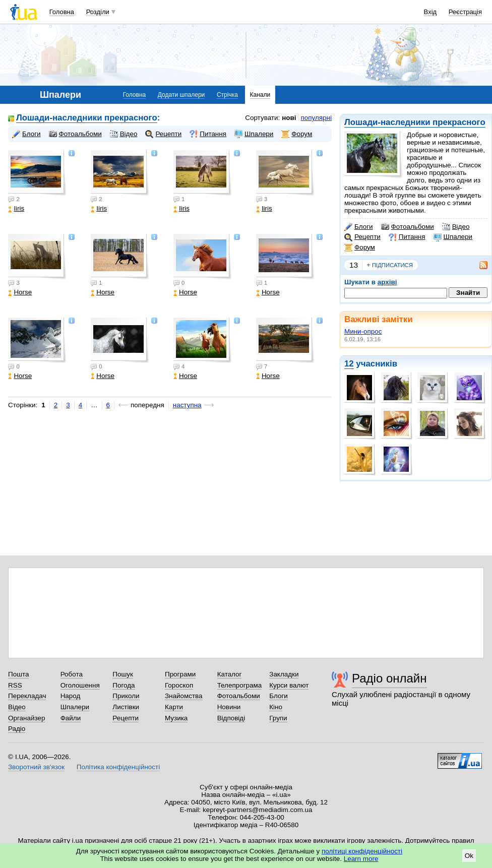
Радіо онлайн (389, 678)
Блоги (359, 227)
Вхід (430, 12)
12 (349, 364)
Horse (20, 292)
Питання (407, 237)
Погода (124, 685)
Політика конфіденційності (118, 767)
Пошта (18, 674)
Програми (180, 674)
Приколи (126, 696)
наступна (187, 405)
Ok (469, 856)
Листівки (126, 707)
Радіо (17, 729)
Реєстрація (465, 12)
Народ (71, 696)
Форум (360, 247)
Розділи (98, 12)
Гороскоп (179, 685)
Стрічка (227, 95)
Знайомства (184, 696)
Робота (72, 674)
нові (289, 118)
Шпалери (453, 237)
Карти (174, 707)
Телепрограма (240, 685)
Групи (278, 718)
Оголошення (80, 685)
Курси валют (289, 685)
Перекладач (27, 696)
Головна (62, 12)
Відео (456, 227)
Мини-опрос (363, 331)
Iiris (16, 208)
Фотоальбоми (408, 227)
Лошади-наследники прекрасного (415, 122)
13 (354, 265)
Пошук (123, 674)
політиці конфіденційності (362, 851)
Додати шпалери (181, 95)
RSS (15, 685)
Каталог (230, 674)
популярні (316, 118)
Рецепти (362, 237)
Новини (229, 707)
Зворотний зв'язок (36, 767)
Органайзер (26, 718)
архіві (387, 282)
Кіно (276, 707)
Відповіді (231, 718)
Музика (176, 718)
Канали (260, 95)
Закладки (284, 674)
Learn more (361, 859)
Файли (71, 718)
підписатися (390, 265)
